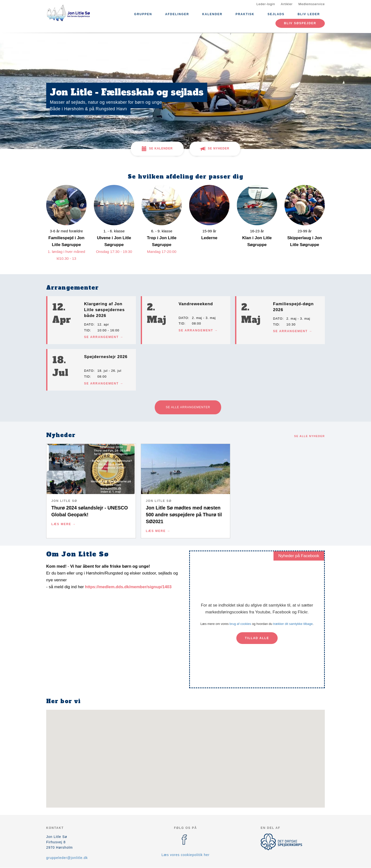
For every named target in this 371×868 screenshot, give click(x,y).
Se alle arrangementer (188, 407)
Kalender (212, 14)
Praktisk (245, 14)
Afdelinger (177, 14)
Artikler (287, 4)
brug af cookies (240, 624)
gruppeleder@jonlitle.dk (67, 858)
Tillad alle (257, 638)
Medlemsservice (312, 4)
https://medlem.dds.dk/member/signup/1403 (128, 587)
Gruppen (143, 14)
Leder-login (266, 4)
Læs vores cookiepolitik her (186, 855)
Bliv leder (309, 14)
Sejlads (276, 14)
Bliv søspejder (300, 23)
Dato (89, 324)
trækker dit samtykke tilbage (293, 624)
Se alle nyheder (310, 436)
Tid (87, 330)
